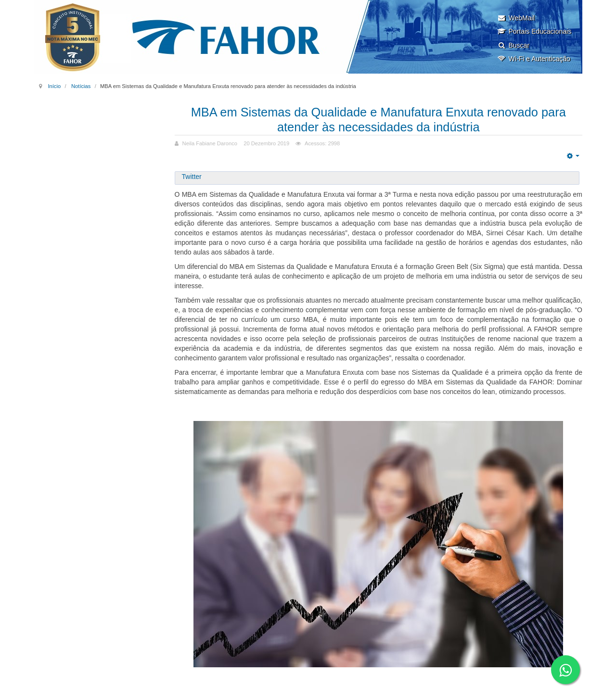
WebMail (516, 18)
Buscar (513, 45)
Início (54, 86)
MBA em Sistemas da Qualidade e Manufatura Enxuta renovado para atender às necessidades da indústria (379, 119)
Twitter (192, 177)
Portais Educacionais (534, 31)
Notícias (81, 86)
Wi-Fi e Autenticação (533, 59)
